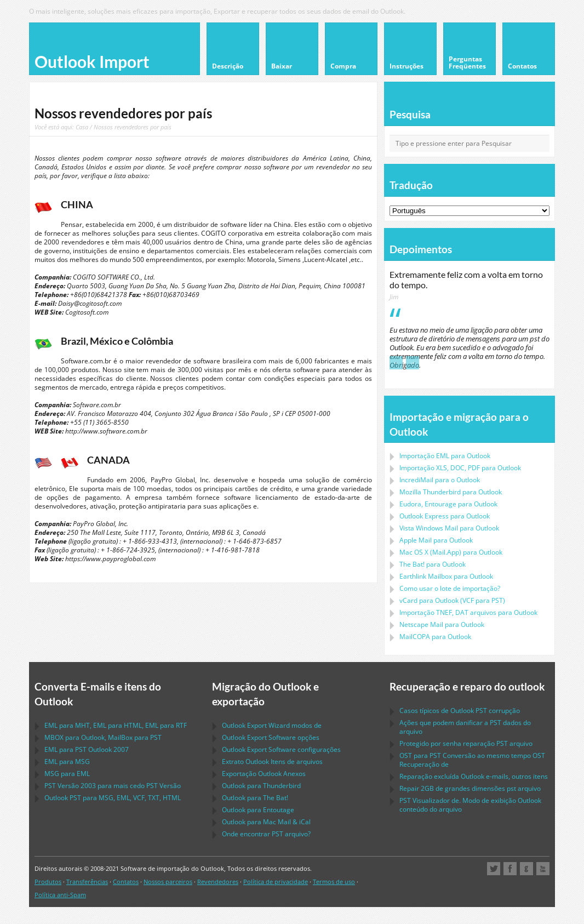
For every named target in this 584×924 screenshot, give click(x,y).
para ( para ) (452, 600)
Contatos (126, 882)
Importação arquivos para (468, 612)
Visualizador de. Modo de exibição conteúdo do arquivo (470, 805)
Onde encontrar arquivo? (266, 834)
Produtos (48, 882)
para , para (103, 737)
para (451, 492)
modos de (272, 725)
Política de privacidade (276, 882)
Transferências (87, 882)
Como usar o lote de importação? (450, 588)
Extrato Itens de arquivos (272, 762)
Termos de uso (334, 882)
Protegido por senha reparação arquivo (466, 743)
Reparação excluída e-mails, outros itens (474, 776)
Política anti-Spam (60, 895)
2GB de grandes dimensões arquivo (470, 788)
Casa (82, 127)
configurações (281, 749)
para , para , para (116, 725)
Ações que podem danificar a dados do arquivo (465, 727)
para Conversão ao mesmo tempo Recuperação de (472, 760)
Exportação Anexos (264, 774)
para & (266, 822)
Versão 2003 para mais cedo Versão (113, 786)
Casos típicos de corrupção (460, 711)
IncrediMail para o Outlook (440, 480)
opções (271, 737)
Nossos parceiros (168, 882)
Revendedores (218, 882)
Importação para (445, 456)
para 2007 (87, 749)
